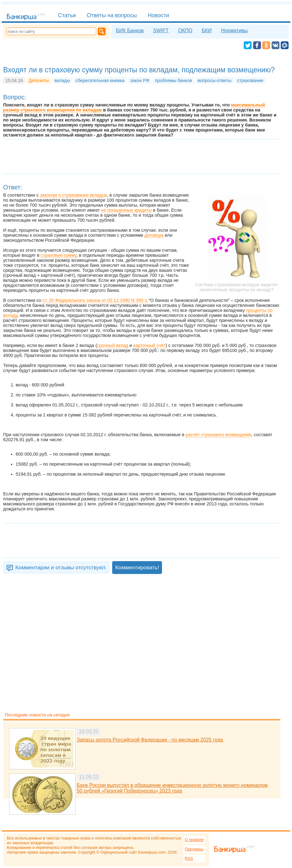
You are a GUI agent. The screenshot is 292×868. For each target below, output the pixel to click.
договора (154, 235)
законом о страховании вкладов (73, 195)
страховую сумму (59, 255)
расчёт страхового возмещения (219, 435)
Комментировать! (137, 567)
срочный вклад (112, 345)
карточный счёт (149, 345)
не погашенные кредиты (127, 210)
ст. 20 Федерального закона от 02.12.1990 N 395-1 (95, 300)
